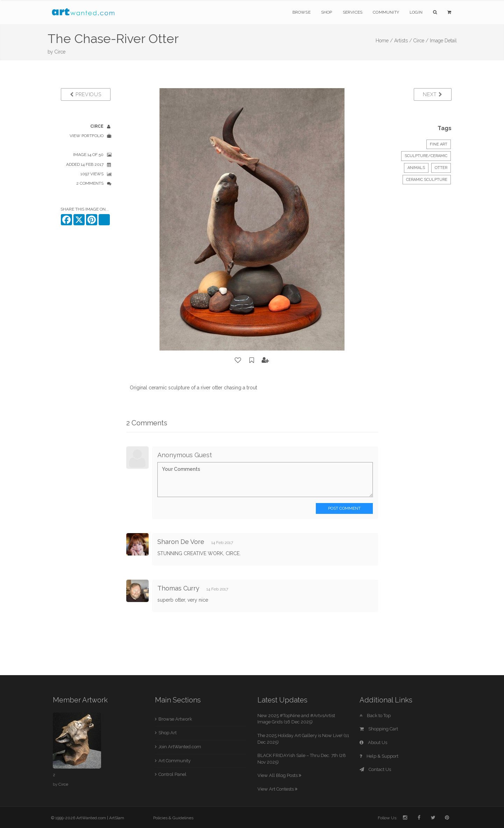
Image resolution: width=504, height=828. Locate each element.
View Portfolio (87, 136)
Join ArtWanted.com (180, 747)
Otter (441, 168)
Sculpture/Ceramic (426, 156)
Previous (86, 94)
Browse (301, 12)
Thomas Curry (178, 588)
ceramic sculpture (427, 180)
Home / (384, 41)
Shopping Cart (379, 729)
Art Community (175, 761)
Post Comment (344, 508)
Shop (327, 12)
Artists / (403, 41)
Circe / (421, 41)
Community (386, 12)
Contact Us (375, 769)
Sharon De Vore (181, 542)
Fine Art (439, 144)
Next (432, 94)
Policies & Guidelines (173, 818)
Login (416, 12)
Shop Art (168, 733)
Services (353, 12)
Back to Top (375, 716)
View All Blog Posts (279, 775)
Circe (60, 52)
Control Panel (172, 774)
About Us (373, 742)
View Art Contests (277, 789)
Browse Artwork (175, 719)
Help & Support (379, 756)
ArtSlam (117, 818)
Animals (416, 168)
